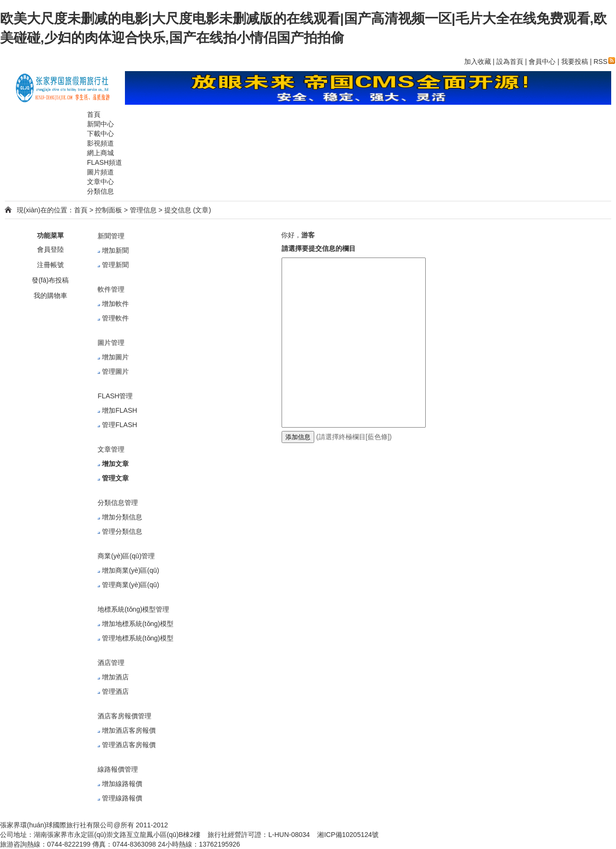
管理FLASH (119, 425)
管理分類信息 (122, 531)
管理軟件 (115, 318)
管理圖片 (115, 371)
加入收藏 (478, 62)
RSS (604, 62)
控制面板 (109, 210)
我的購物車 (50, 295)
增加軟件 (115, 304)
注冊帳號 (50, 265)
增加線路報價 (122, 784)
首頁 (94, 114)
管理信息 (143, 210)
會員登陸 (50, 249)
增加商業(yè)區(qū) (130, 570)
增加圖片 (115, 357)
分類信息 (100, 191)
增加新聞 (115, 250)
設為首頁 (510, 62)
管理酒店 (115, 691)
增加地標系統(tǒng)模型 (138, 624)
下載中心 (100, 134)
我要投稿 (575, 62)
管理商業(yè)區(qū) (130, 585)
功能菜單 (50, 235)
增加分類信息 (122, 517)
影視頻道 (100, 143)
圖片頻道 (100, 172)
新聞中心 (100, 124)
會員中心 (542, 62)
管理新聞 (115, 265)
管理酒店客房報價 (129, 745)
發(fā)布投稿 (50, 280)
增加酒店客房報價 (129, 730)
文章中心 (100, 182)
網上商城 (100, 153)
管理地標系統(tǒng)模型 (138, 638)
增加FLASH (119, 410)
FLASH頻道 (105, 162)
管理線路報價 (122, 798)
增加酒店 (115, 677)
